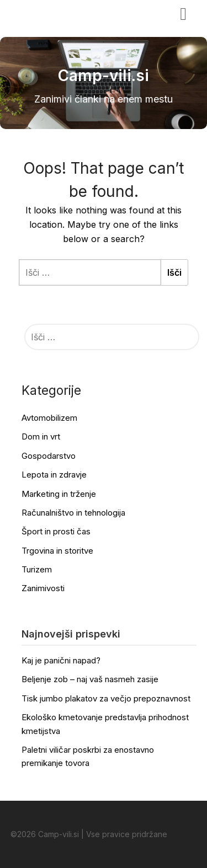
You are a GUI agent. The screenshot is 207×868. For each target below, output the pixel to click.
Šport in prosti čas (56, 531)
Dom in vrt (41, 436)
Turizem (37, 569)
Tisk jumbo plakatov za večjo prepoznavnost (106, 698)
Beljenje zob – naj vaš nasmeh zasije (90, 679)
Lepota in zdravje (54, 475)
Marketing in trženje (59, 494)
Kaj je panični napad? (61, 660)
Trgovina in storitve (57, 551)
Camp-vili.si (44, 13)
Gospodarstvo (49, 456)
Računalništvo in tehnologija (73, 513)
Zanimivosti (43, 588)
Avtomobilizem (49, 418)
